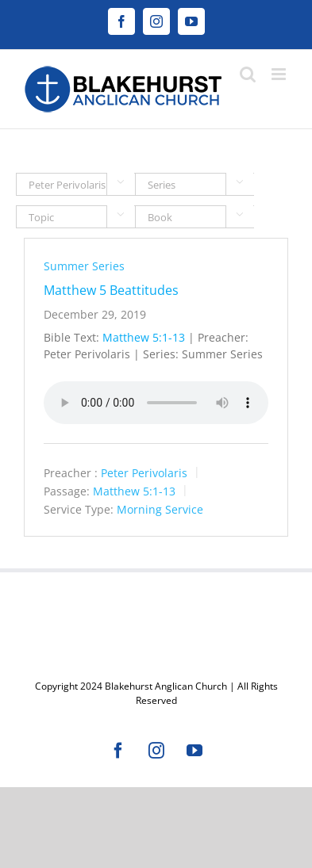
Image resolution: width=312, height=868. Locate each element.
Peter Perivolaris (144, 473)
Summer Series (84, 266)
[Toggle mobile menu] (280, 74)
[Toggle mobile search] (248, 74)
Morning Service (160, 509)
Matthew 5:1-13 (144, 337)
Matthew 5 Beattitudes (111, 290)
